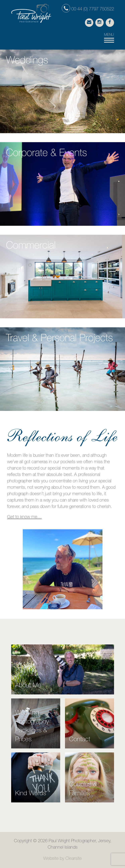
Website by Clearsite (62, 859)
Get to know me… (24, 517)
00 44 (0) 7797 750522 (88, 9)
